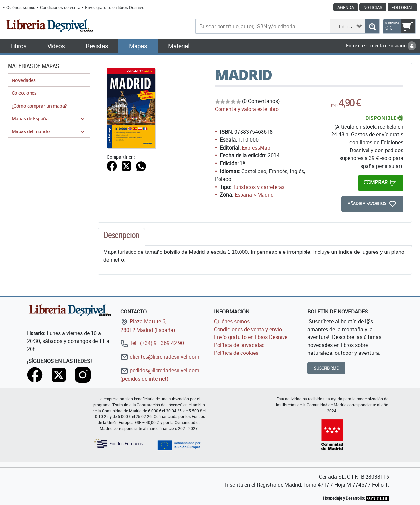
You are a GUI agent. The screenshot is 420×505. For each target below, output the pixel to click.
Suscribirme (326, 368)
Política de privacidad (239, 345)
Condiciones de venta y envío (248, 329)
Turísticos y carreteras (259, 187)
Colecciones (24, 93)
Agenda (346, 7)
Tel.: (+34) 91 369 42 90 (152, 343)
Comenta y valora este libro (247, 109)
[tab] (121, 237)
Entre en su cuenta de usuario (381, 45)
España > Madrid (254, 195)
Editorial (402, 7)
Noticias (373, 7)
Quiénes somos (21, 7)
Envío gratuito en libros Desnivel (115, 7)
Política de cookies (236, 353)
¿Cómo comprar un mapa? (39, 106)
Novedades (24, 80)
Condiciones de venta (60, 7)
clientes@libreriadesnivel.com (160, 357)
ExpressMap (256, 148)
